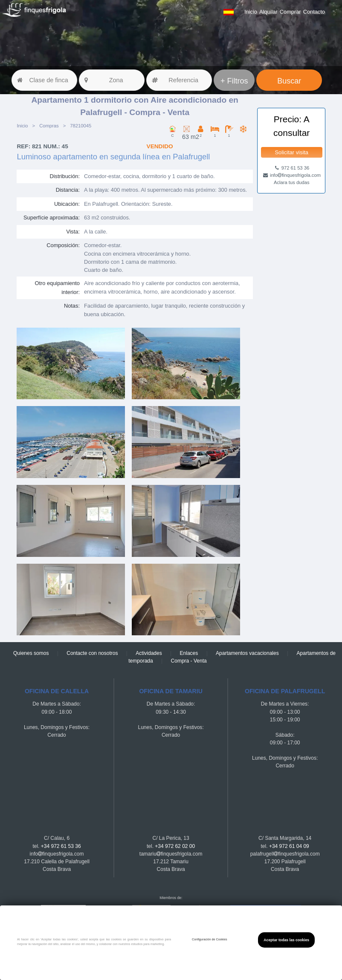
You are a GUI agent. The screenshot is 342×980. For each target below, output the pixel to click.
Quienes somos (31, 653)
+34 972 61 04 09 (289, 846)
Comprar (290, 12)
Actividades (149, 653)
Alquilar (268, 12)
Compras (49, 126)
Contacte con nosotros (92, 653)
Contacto (314, 12)
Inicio (251, 12)
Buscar (289, 81)
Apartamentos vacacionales (247, 653)
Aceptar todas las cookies (286, 940)
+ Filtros (234, 81)
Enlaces (189, 653)
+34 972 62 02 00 (175, 846)
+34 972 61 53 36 (61, 846)
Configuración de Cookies (209, 939)
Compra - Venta (189, 661)
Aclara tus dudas (292, 182)
